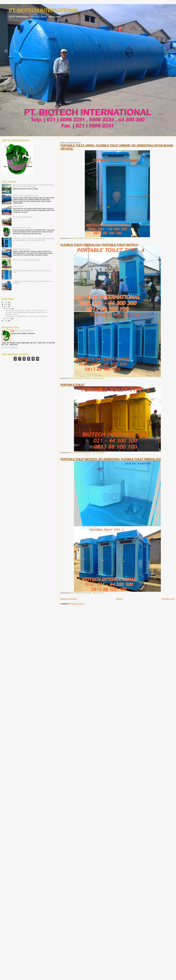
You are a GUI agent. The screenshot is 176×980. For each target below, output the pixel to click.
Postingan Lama (168, 599)
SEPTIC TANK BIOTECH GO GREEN (26, 260)
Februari (9, 308)
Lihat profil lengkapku (10, 347)
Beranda (119, 599)
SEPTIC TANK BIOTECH (24, 331)
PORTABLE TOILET (72, 385)
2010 (6, 321)
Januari (9, 318)
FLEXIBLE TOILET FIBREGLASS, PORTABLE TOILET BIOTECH (99, 245)
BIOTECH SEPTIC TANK (22, 228)
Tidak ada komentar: (99, 238)
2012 (6, 304)
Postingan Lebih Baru (69, 599)
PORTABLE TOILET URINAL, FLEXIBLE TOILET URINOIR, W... (26, 310)
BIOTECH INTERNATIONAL (23, 217)
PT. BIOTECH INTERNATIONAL (44, 10)
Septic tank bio (18, 206)
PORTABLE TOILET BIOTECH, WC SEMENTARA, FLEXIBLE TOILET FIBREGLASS (111, 459)
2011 (6, 306)
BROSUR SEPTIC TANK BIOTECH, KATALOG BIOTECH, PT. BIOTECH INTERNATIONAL (33, 186)
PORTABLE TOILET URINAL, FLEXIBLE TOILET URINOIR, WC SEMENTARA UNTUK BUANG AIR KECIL (34, 239)
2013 (6, 302)
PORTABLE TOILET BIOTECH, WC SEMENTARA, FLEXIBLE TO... (27, 316)
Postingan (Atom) (77, 604)
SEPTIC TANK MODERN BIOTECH (26, 196)
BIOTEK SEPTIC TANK (21, 249)
